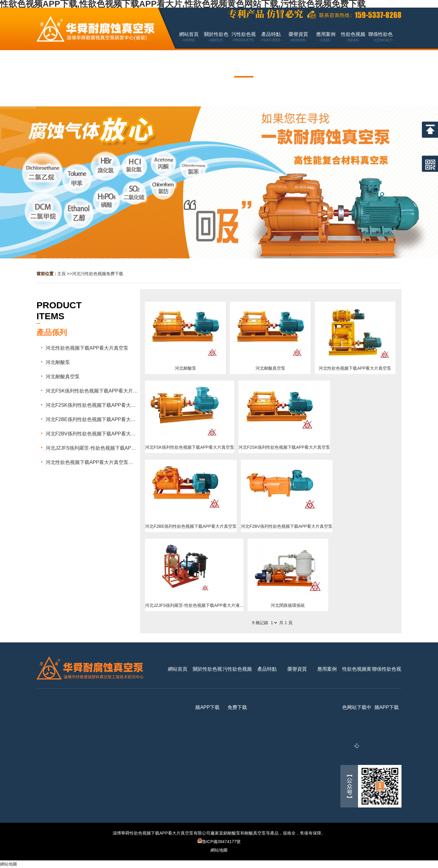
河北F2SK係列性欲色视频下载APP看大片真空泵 (284, 447)
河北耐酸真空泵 (270, 368)
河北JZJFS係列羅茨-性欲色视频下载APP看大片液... (194, 605)
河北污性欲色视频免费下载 (98, 274)
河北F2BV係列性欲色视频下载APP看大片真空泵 (287, 526)
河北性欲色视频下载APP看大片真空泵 (355, 368)
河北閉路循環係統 (288, 605)
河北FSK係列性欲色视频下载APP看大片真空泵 (190, 447)
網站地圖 (219, 850)
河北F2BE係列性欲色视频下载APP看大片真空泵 (191, 526)
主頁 (61, 274)
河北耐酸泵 (186, 368)
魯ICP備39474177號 (219, 842)
